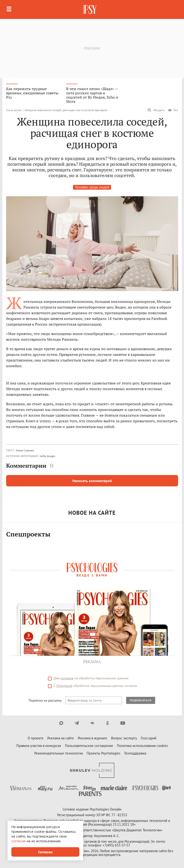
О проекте (36, 738)
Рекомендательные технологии (59, 753)
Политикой (64, 686)
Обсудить (156, 110)
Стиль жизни (14, 110)
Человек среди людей (92, 187)
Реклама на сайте (61, 738)
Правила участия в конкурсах (39, 746)
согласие (67, 678)
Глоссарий (149, 738)
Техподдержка (135, 753)
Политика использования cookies (142, 746)
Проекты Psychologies (103, 753)
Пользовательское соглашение (89, 746)
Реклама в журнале (92, 738)
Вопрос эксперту (124, 738)
